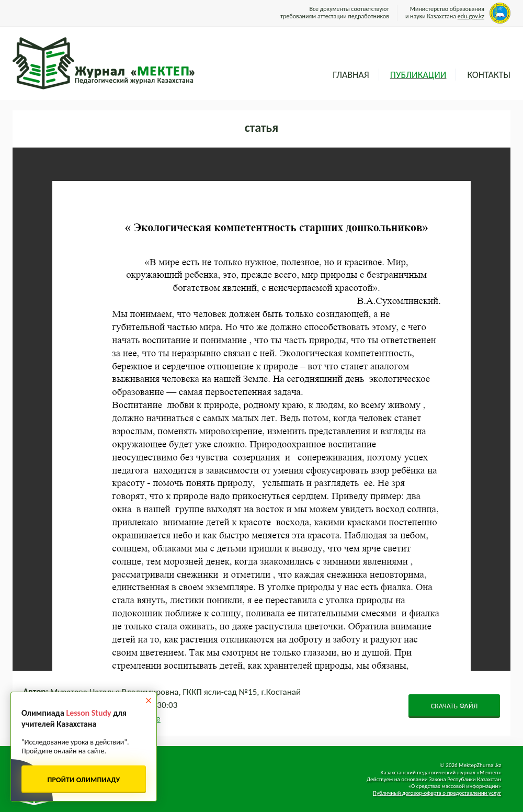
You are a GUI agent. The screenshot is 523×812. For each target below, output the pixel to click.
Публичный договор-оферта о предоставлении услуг (437, 793)
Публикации (418, 75)
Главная (351, 75)
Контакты (489, 75)
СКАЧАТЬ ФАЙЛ (454, 706)
